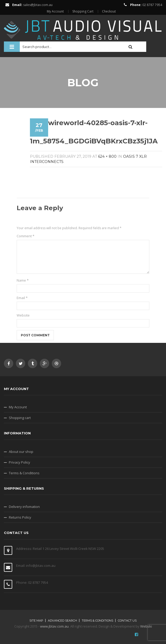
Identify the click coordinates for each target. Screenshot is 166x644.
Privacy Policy (20, 462)
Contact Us (127, 621)
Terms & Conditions (24, 473)
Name (23, 280)
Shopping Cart (83, 11)
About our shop (21, 452)
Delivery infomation (24, 507)
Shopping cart (20, 418)
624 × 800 (107, 156)
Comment (25, 236)
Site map (36, 621)
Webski (146, 626)
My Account (55, 11)
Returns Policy (20, 517)
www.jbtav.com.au (54, 626)
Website (23, 315)
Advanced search (62, 621)
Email (22, 298)
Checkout (109, 11)
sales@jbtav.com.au (38, 5)
